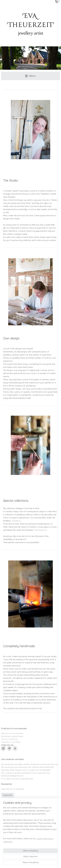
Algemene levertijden (11, 742)
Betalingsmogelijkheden (12, 736)
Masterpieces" (41, 530)
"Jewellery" (16, 521)
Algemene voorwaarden (12, 733)
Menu (31, 76)
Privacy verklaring (9, 739)
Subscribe (8, 795)
